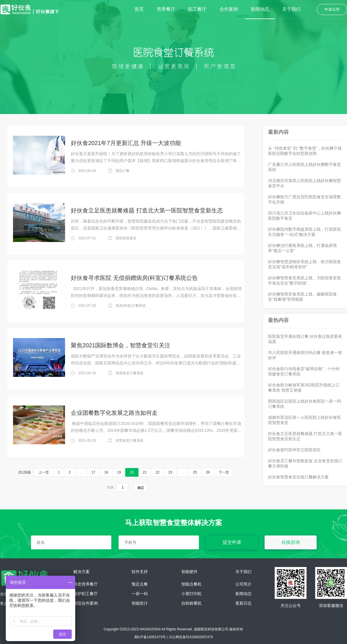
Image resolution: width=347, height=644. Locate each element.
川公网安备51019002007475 (191, 637)
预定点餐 (140, 584)
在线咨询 (291, 542)
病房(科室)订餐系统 (131, 306)
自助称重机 (191, 603)
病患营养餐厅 (86, 584)
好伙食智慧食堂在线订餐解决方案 (298, 477)
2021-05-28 (87, 441)
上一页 (44, 472)
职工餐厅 (197, 9)
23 (170, 472)
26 (208, 472)
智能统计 (140, 603)
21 (145, 472)
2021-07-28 (87, 306)
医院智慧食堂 (126, 238)
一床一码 (140, 594)
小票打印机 (191, 594)
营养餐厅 (166, 9)
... (81, 472)
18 (106, 472)
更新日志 (243, 603)
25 (195, 472)
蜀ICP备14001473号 (150, 637)
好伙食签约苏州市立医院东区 (294, 450)
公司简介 (243, 584)
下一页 (224, 472)
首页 (139, 9)
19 (119, 472)
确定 (141, 488)
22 (157, 472)
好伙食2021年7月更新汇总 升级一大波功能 (126, 143)
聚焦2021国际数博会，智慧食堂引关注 (121, 345)
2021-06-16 (87, 373)
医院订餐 (123, 171)
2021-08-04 (87, 171)
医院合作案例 (86, 603)
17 (93, 472)
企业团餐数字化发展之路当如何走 (114, 413)
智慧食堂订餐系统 (130, 373)
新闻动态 (260, 9)
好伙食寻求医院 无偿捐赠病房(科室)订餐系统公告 (134, 278)
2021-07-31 (87, 238)
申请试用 (332, 9)
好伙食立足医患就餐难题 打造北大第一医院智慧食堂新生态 (147, 210)
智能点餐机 (191, 584)
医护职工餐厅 (86, 594)
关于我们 (291, 9)
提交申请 (232, 542)
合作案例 (229, 9)
